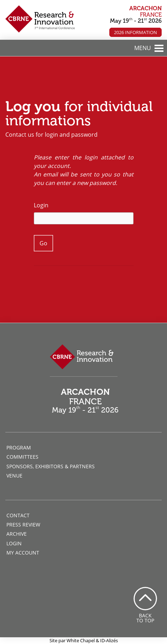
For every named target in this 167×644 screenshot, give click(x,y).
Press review (23, 525)
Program (19, 447)
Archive (17, 534)
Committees (22, 457)
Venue (14, 476)
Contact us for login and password (51, 135)
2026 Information (135, 32)
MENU (143, 48)
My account (23, 553)
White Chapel (81, 640)
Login (41, 205)
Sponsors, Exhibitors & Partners (51, 466)
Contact (18, 515)
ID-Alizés (109, 640)
